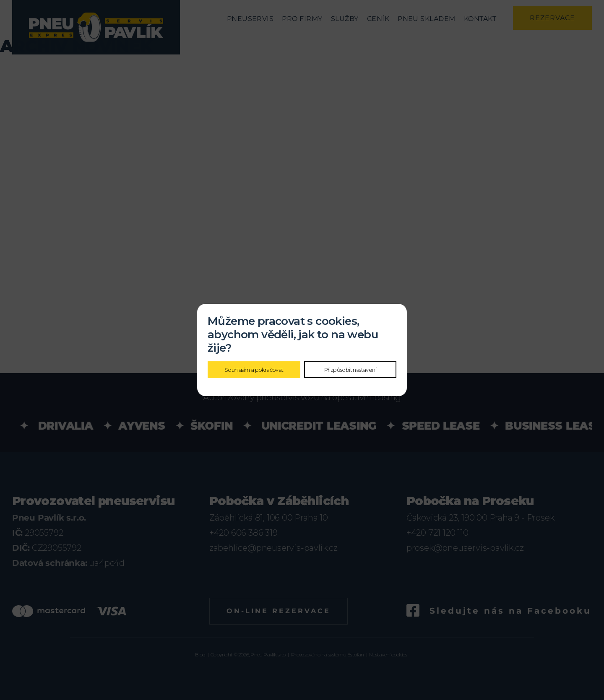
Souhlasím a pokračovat (254, 370)
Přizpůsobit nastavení (350, 370)
